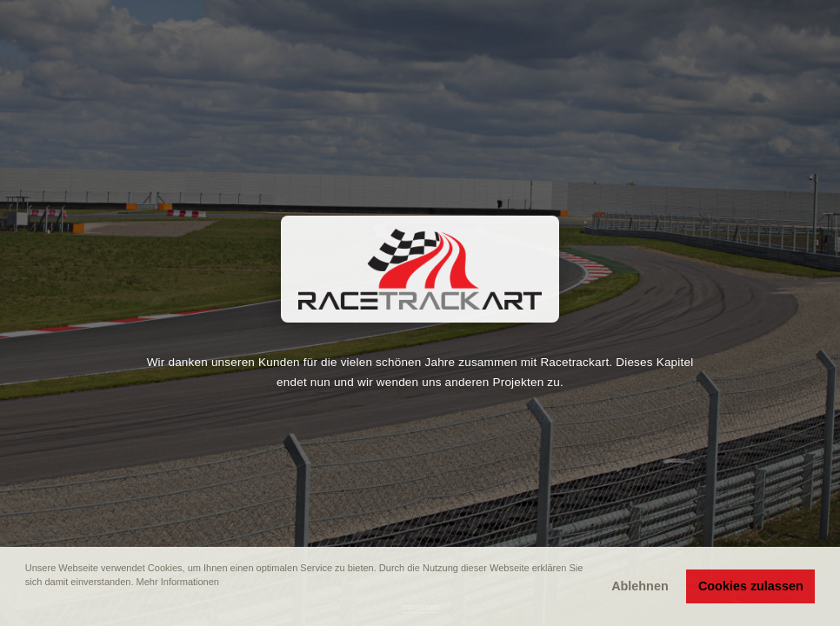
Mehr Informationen (178, 582)
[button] (27, 606)
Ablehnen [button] (640, 586)
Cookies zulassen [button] (751, 586)
